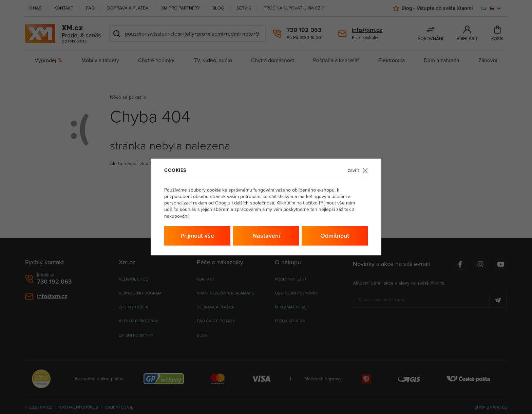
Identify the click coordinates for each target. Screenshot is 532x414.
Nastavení (266, 236)
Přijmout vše (197, 236)
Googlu (223, 203)
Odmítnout (335, 236)
